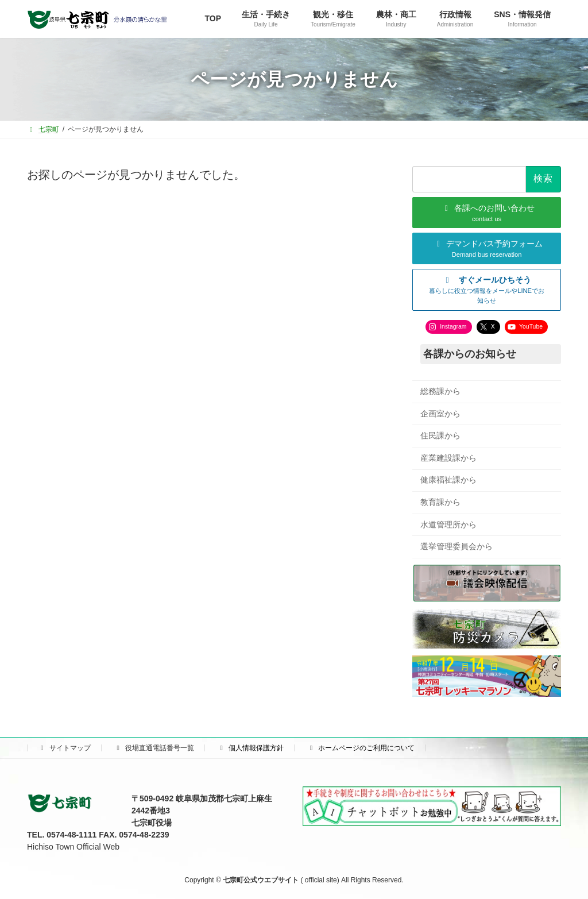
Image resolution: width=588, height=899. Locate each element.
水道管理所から (448, 524)
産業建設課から (448, 458)
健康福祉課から (448, 480)
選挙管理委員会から (457, 547)
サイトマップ (64, 748)
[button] (487, 290)
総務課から (440, 391)
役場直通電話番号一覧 (154, 748)
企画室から (440, 414)
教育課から (440, 502)
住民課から (440, 436)
